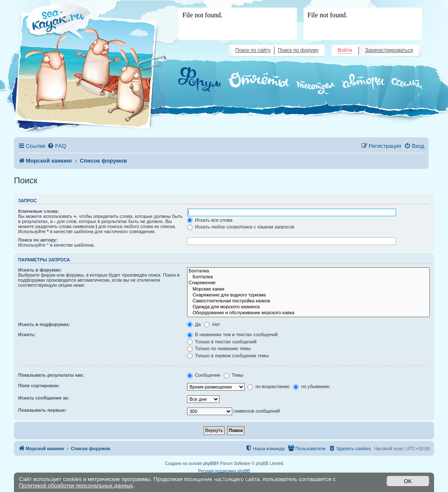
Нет (212, 324)
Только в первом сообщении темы (228, 356)
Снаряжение (308, 283)
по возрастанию (269, 386)
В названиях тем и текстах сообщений (232, 334)
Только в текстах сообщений (222, 342)
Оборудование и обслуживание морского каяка (308, 313)
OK (408, 481)
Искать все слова (210, 220)
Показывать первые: (42, 410)
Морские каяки (308, 289)
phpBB (210, 463)
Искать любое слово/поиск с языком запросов (241, 227)
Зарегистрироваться (389, 50)
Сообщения (204, 375)
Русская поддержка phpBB (224, 471)
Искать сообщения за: (44, 398)
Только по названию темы (219, 348)
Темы (234, 375)
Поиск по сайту (253, 50)
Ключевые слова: (39, 211)
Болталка (308, 271)
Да (194, 324)
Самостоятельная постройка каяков (308, 301)
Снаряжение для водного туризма (308, 295)
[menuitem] (57, 146)
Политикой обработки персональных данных (76, 485)
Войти (345, 50)
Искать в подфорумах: (44, 324)
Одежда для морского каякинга (308, 307)
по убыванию (311, 386)
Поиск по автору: (38, 240)
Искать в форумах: (40, 270)
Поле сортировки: (39, 386)
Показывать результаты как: (51, 375)
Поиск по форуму (298, 50)
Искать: (27, 334)
